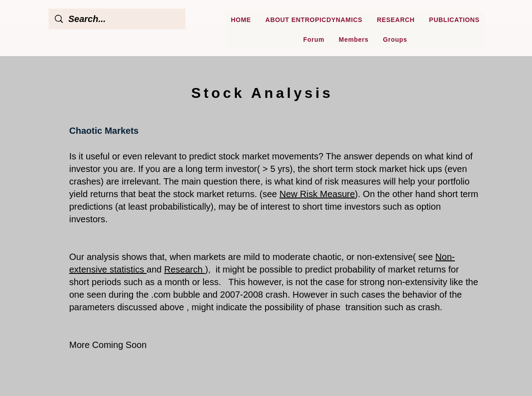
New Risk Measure (317, 194)
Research (184, 269)
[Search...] (117, 19)
